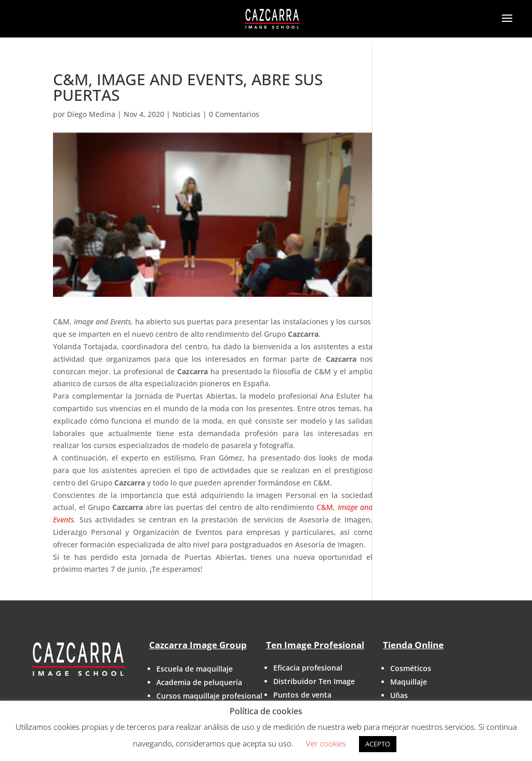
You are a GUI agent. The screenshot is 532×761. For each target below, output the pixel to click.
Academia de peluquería (199, 682)
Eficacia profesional (308, 668)
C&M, (326, 507)
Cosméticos (411, 668)
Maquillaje (409, 682)
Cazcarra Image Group (198, 645)
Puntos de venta (302, 695)
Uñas (399, 695)
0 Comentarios (234, 114)
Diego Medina (91, 114)
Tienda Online (413, 645)
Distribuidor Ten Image (314, 681)
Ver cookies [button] (326, 743)
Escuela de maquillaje (195, 669)
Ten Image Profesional (315, 645)
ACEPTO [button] (378, 744)
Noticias (187, 114)
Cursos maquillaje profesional (209, 696)
